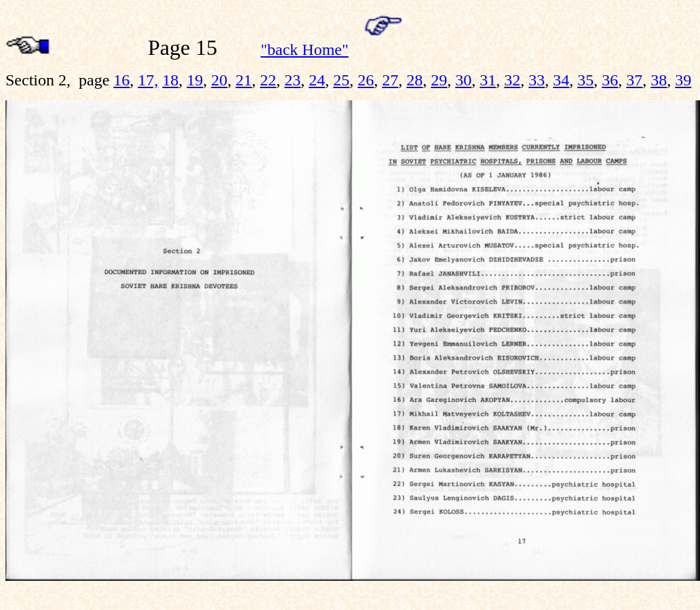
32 (512, 80)
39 (683, 80)
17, (148, 80)
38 (659, 80)
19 (195, 80)
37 (634, 80)
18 (170, 80)
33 (537, 80)
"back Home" (305, 49)
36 (610, 80)
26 (366, 80)
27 (390, 80)
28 (414, 80)
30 (463, 80)
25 (341, 80)
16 (121, 80)
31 (488, 80)
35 (585, 80)
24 (317, 80)
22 (268, 80)
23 (292, 80)
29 (439, 80)
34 (561, 80)
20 (219, 80)
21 (244, 80)
